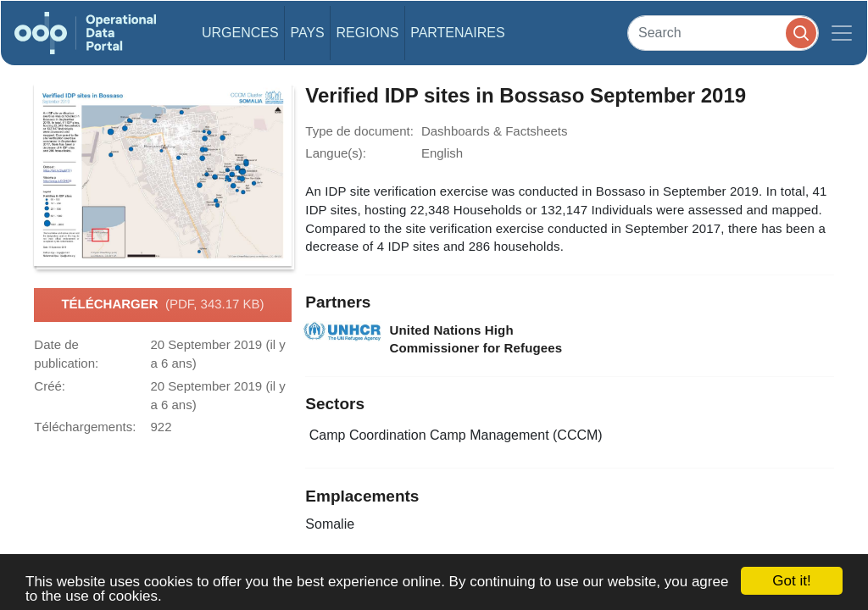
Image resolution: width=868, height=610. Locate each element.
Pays (307, 33)
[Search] (723, 33)
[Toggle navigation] (842, 33)
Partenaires (457, 33)
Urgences (240, 33)
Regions (368, 33)
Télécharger (162, 305)
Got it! (791, 581)
